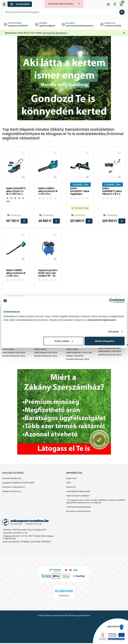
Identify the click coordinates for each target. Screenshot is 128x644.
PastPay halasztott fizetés (79, 507)
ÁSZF (69, 483)
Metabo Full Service (12, 491)
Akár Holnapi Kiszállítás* (78, 496)
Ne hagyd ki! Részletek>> (55, 33)
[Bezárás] (124, 33)
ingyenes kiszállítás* (18, 26)
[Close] (79, 4)
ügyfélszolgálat (47, 26)
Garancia (71, 487)
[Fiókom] (115, 4)
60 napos (70, 23)
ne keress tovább (113, 26)
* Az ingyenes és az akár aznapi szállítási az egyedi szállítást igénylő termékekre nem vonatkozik (96, 501)
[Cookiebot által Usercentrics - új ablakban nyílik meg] (111, 301)
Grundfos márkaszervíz (14, 487)
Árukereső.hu (64, 596)
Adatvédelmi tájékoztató (78, 491)
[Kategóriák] (20, 4)
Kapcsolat (71, 478)
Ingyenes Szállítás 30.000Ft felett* (18, 483)
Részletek (113, 331)
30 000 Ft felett (15, 23)
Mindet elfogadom (105, 341)
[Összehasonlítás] (23, 177)
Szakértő (43, 23)
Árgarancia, (110, 23)
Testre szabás (64, 341)
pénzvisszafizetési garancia (80, 26)
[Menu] (108, 4)
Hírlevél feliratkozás (12, 478)
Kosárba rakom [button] (24, 221)
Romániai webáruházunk (78, 511)
